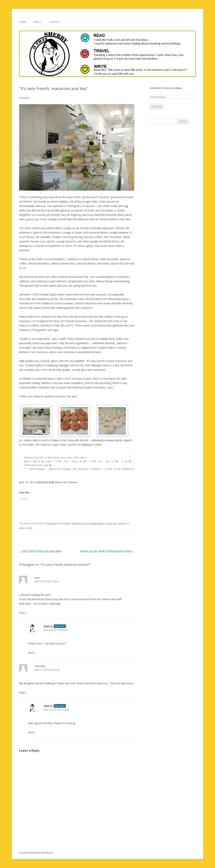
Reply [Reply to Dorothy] (22, 692)
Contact (55, 22)
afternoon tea (79, 523)
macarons (111, 523)
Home (22, 22)
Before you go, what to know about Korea (107, 551)
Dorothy (40, 666)
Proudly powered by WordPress (36, 852)
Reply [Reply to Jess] (22, 613)
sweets (122, 523)
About (38, 22)
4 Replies (24, 98)
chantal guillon (96, 523)
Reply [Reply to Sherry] (31, 652)
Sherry (48, 626)
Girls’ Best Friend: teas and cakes (40, 551)
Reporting (52, 523)
